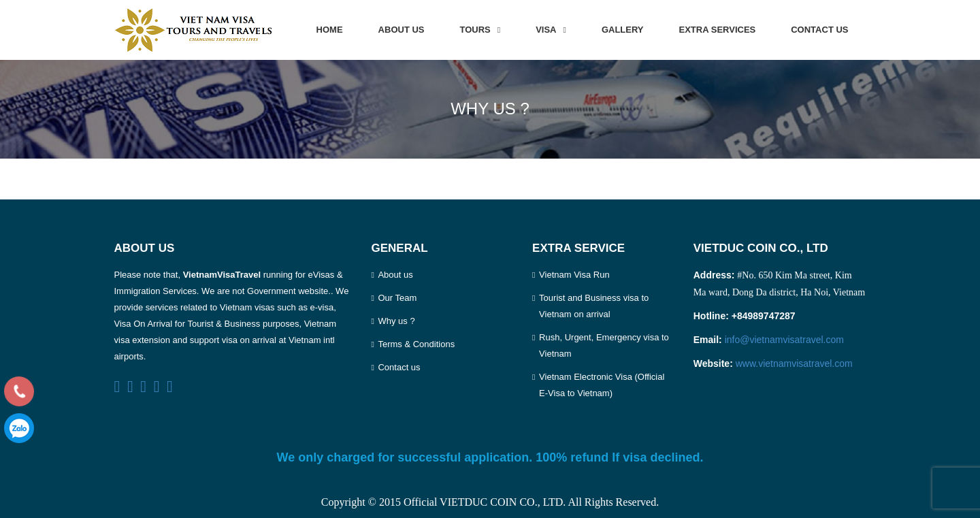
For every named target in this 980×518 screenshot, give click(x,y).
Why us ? (396, 321)
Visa (546, 30)
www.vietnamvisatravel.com (794, 363)
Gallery (623, 30)
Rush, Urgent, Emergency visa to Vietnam (604, 345)
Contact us (819, 30)
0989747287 (19, 428)
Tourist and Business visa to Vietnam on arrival (594, 306)
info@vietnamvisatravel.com (784, 340)
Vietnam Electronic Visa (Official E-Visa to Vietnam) (602, 385)
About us (402, 30)
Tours (475, 30)
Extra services (718, 30)
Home (330, 30)
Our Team (397, 298)
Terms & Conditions (416, 344)
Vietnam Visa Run (574, 275)
